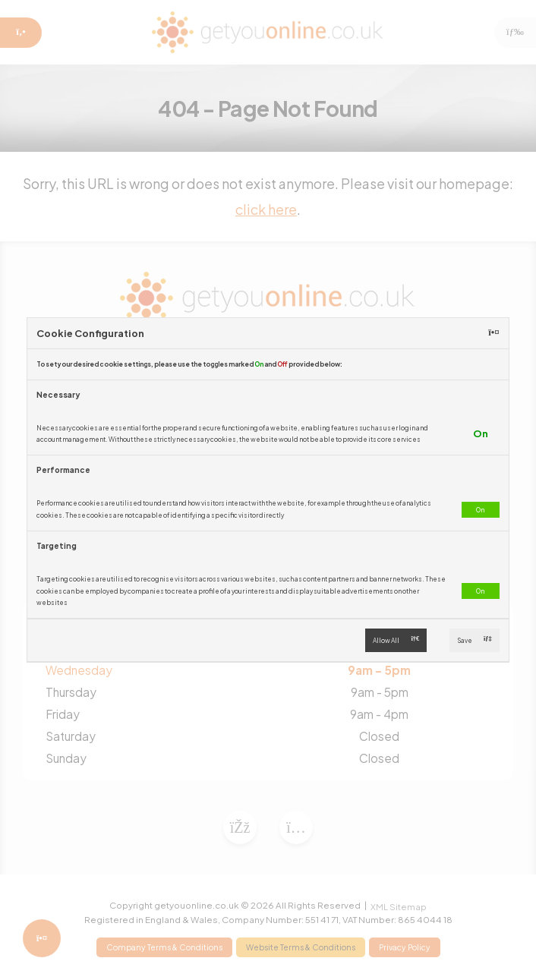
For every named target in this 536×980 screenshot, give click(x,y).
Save (475, 640)
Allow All (396, 640)
